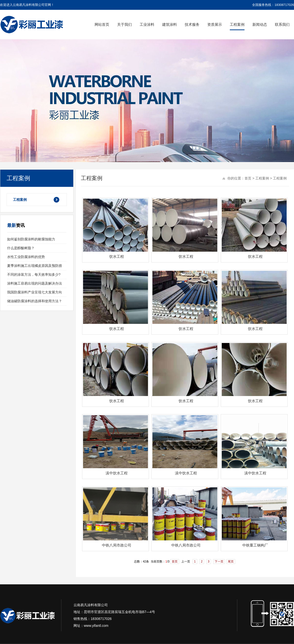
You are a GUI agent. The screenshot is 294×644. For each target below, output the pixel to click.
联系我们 (282, 24)
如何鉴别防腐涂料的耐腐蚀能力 (31, 239)
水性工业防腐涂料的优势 (26, 257)
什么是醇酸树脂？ (21, 248)
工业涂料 (147, 24)
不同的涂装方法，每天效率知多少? (34, 274)
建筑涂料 (170, 24)
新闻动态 (260, 24)
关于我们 (124, 24)
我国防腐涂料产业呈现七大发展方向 (35, 292)
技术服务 (192, 24)
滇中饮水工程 (117, 473)
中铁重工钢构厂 (255, 545)
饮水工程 (117, 256)
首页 (248, 178)
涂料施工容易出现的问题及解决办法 (35, 283)
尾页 (231, 562)
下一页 (219, 562)
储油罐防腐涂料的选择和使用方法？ (35, 301)
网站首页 (102, 24)
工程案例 (237, 24)
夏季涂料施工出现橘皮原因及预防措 (35, 266)
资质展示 (215, 24)
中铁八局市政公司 (117, 545)
